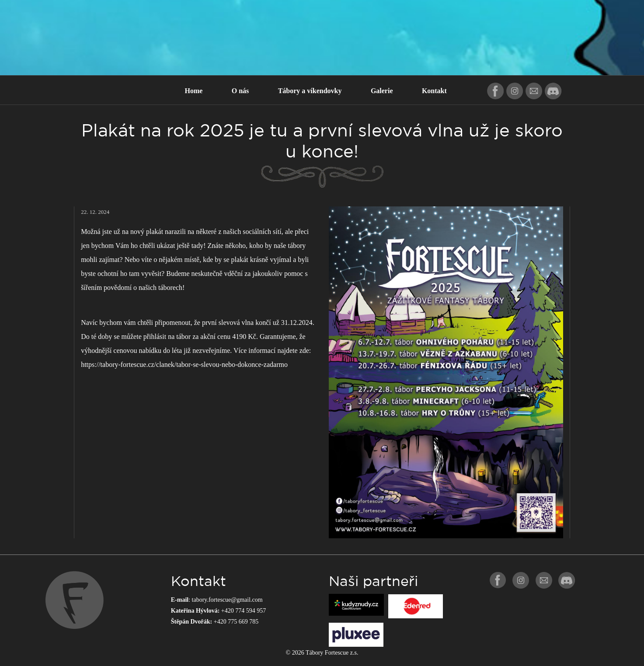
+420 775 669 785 (236, 622)
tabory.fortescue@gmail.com (227, 600)
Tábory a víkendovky (310, 91)
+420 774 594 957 (244, 611)
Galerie (382, 91)
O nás (240, 91)
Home (193, 91)
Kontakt (434, 91)
